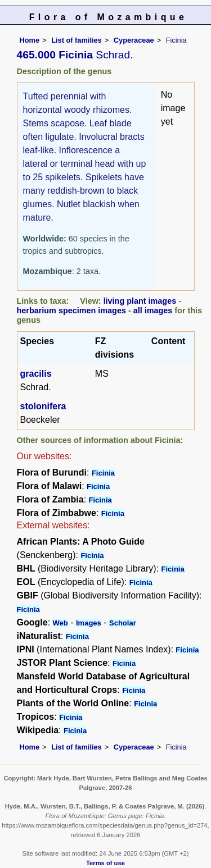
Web (60, 623)
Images (89, 623)
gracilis (36, 374)
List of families (77, 40)
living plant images (140, 301)
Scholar (123, 623)
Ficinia (103, 473)
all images (153, 310)
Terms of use (105, 863)
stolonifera (43, 406)
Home (30, 40)
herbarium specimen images (71, 310)
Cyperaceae (134, 40)
